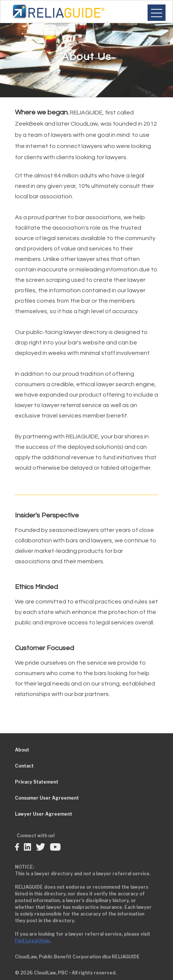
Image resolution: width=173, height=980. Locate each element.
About (22, 750)
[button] (157, 13)
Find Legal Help (32, 941)
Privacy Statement (37, 782)
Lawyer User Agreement (44, 814)
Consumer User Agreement (47, 798)
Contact (24, 766)
